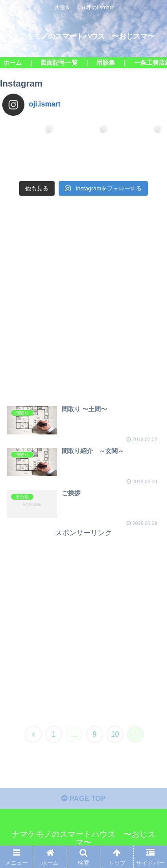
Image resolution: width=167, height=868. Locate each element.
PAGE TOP (83, 799)
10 (115, 734)
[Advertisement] (83, 308)
